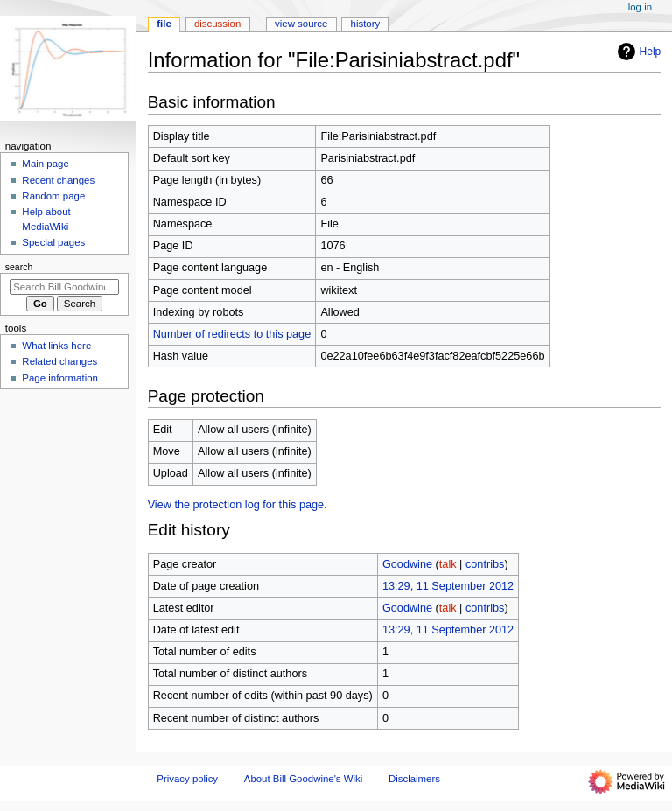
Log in (640, 7)
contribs (485, 564)
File (164, 24)
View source (301, 24)
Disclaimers (414, 779)
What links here (56, 346)
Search (19, 267)
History (366, 24)
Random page (53, 196)
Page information (60, 378)
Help (637, 52)
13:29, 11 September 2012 (448, 586)
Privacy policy (187, 779)
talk (448, 564)
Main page (45, 164)
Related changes (59, 361)
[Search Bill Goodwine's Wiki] (64, 287)
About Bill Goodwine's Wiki (304, 779)
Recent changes (58, 180)
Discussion (217, 24)
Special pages (53, 242)
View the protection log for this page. (238, 505)
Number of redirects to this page (232, 334)
